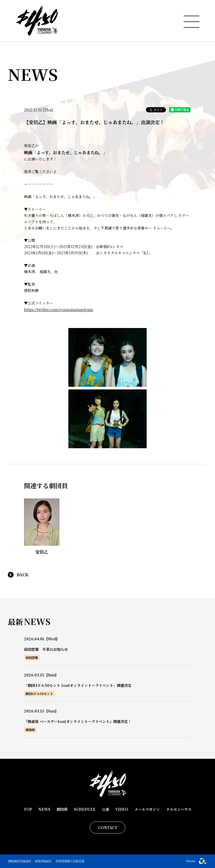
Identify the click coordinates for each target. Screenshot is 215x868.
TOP (28, 809)
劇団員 (62, 809)
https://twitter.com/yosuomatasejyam (59, 309)
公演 (105, 809)
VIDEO (122, 809)
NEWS (44, 809)
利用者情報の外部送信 (70, 861)
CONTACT (108, 827)
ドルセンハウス (179, 809)
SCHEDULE (85, 809)
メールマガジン (147, 809)
